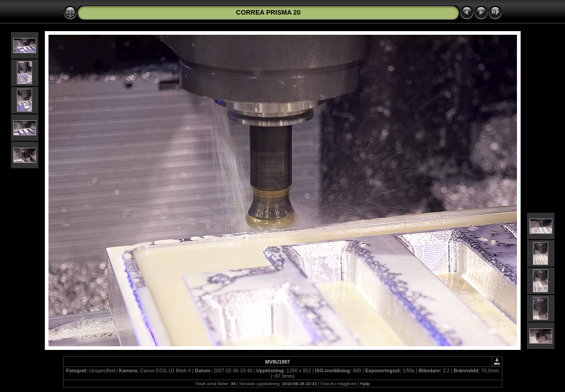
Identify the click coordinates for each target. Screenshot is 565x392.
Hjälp (365, 384)
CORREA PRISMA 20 (268, 12)
